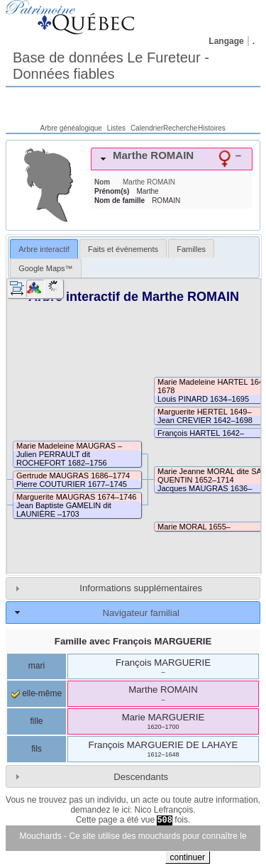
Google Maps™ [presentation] (45, 268)
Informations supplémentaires (141, 588)
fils (37, 749)
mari (37, 666)
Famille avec (133, 641)
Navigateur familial (140, 613)
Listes (116, 128)
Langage (226, 41)
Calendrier (147, 128)
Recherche (180, 128)
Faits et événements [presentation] (123, 249)
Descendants (141, 777)
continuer (188, 857)
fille (36, 721)
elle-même (37, 693)
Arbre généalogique (71, 128)
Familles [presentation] (191, 249)
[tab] (172, 159)
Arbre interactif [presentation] (44, 249)
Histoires (212, 128)
